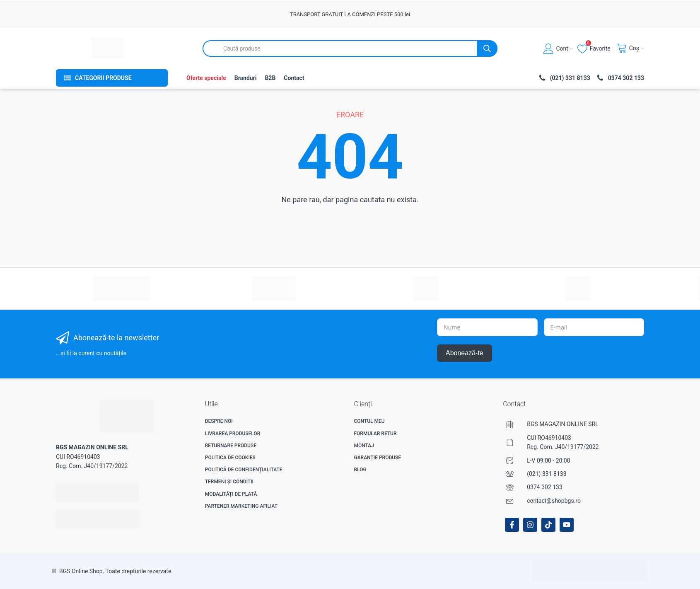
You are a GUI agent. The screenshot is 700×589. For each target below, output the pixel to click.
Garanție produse (377, 458)
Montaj (364, 446)
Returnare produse (231, 446)
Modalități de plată (231, 494)
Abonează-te (465, 353)
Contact (294, 78)
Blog (360, 470)
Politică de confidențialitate (244, 470)
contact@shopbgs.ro (554, 501)
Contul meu (369, 421)
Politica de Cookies (230, 458)
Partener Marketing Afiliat (241, 506)
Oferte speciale (206, 78)
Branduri (246, 78)
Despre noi (219, 421)
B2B (270, 78)
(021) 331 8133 (547, 474)
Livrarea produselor (233, 434)
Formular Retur (375, 434)
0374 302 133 (545, 487)
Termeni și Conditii (229, 482)
